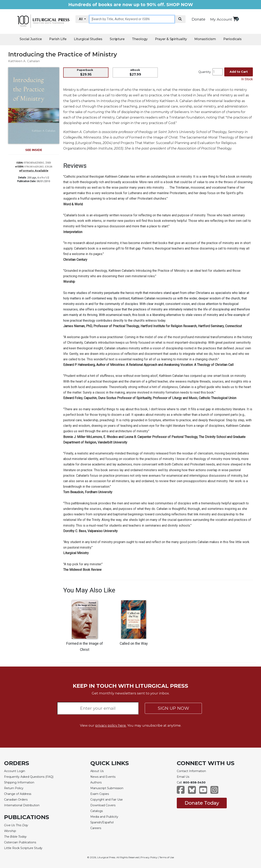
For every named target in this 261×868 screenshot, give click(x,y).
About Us (97, 771)
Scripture (117, 39)
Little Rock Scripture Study (23, 848)
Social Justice (31, 39)
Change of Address (18, 794)
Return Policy (14, 788)
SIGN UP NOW (173, 708)
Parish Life (58, 39)
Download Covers (103, 805)
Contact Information (191, 771)
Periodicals (232, 39)
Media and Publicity (104, 817)
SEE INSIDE (34, 150)
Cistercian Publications (20, 842)
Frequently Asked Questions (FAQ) (29, 777)
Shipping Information (19, 782)
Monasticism (205, 39)
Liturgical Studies (88, 39)
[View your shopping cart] (235, 19)
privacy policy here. (111, 726)
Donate (199, 19)
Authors (96, 782)
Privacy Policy (149, 857)
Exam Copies (100, 794)
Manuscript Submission (107, 788)
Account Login (15, 771)
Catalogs (97, 811)
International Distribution (22, 805)
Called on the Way (134, 644)
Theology (140, 39)
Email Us (183, 777)
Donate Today (202, 803)
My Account (221, 19)
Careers (96, 828)
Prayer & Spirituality (171, 39)
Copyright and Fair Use (107, 800)
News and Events (103, 777)
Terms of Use (167, 857)
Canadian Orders (16, 800)
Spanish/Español (102, 822)
